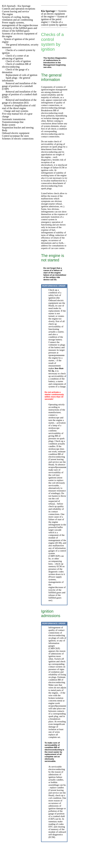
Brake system (9, 125)
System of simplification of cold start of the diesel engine (19, 107)
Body (5, 130)
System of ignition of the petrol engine (54, 19)
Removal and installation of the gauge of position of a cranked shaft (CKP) (20, 94)
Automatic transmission (14, 119)
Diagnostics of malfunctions (55, 59)
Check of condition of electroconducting (16, 65)
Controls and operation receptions (19, 9)
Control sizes (15, 136)
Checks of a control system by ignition (54, 23)
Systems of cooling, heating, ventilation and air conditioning (17, 18)
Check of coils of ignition (18, 61)
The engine (8, 14)
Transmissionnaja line (13, 122)
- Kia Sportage (16, 6)
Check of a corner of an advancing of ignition (15, 57)
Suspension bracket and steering (18, 128)
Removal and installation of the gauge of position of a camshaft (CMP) (19, 86)
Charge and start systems (16, 111)
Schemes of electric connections (18, 139)
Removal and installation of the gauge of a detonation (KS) (19, 101)
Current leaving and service (15, 11)
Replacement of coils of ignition (21, 75)
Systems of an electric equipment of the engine (54, 14)
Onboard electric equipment (16, 133)
